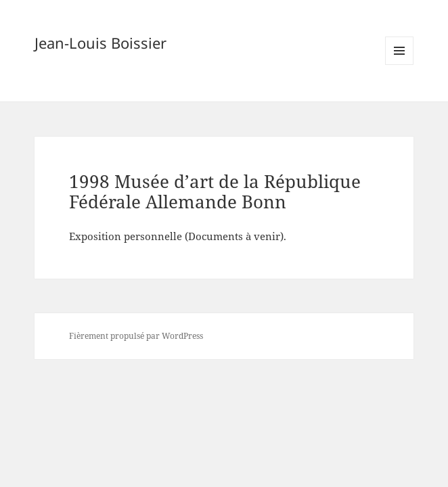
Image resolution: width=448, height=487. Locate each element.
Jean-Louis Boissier (100, 43)
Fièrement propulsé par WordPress (136, 336)
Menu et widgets (400, 65)
